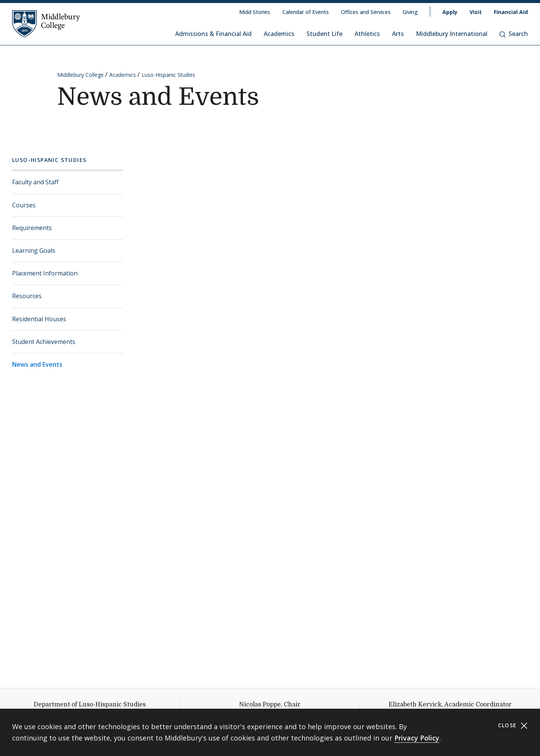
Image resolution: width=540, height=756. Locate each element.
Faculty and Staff (35, 182)
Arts (398, 34)
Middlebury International (452, 34)
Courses (24, 205)
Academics (279, 34)
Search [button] (514, 34)
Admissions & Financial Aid (213, 34)
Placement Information (45, 273)
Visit (476, 12)
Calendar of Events (306, 12)
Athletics (367, 34)
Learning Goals (34, 250)
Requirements (32, 228)
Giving (410, 12)
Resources (27, 296)
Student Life (324, 34)
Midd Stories (255, 12)
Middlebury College (80, 75)
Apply (450, 12)
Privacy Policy (417, 738)
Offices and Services (366, 12)
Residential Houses (39, 319)
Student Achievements (44, 342)
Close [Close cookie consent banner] (513, 726)
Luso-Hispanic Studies (168, 75)
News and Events (37, 364)
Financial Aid (511, 12)
